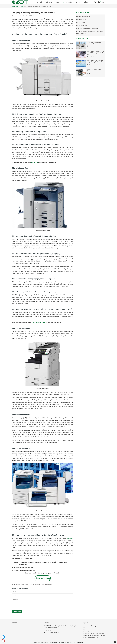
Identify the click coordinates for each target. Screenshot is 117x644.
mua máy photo (50, 584)
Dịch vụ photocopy (82, 25)
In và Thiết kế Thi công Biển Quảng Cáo (87, 28)
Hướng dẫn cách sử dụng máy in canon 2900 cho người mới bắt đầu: (95, 53)
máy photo (29, 584)
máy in (24, 584)
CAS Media (80, 642)
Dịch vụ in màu (81, 22)
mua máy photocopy (39, 322)
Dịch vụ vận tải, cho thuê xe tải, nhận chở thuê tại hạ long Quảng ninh (90, 32)
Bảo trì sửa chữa (81, 20)
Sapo (68, 642)
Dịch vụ (59, 2)
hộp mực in (34, 162)
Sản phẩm (69, 2)
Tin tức (78, 2)
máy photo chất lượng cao (39, 584)
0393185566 (49, 630)
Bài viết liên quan (82, 39)
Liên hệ (86, 2)
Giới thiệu (49, 2)
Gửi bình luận (17, 611)
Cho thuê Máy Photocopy (83, 17)
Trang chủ (39, 2)
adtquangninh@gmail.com (52, 632)
